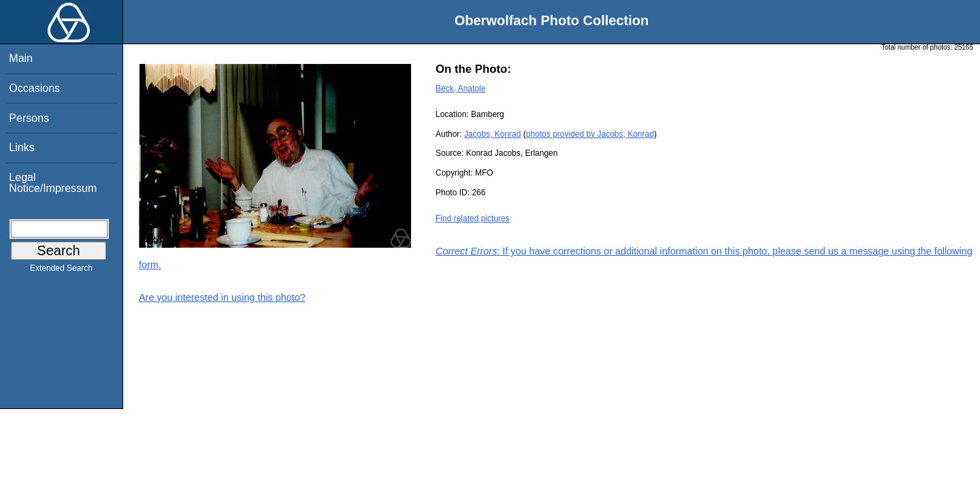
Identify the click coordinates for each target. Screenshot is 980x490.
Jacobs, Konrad (492, 134)
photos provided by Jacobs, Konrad (590, 134)
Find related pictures (473, 218)
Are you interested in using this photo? (222, 297)
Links (21, 147)
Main (21, 58)
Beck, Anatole (460, 88)
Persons (29, 118)
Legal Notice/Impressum (53, 183)
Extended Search (61, 271)
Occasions (34, 88)
